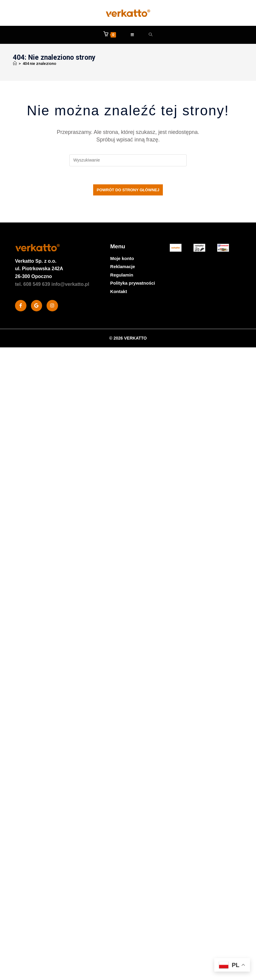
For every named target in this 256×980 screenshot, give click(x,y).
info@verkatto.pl (70, 284)
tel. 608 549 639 (33, 284)
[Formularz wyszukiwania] (151, 35)
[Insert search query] (128, 160)
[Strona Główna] (15, 64)
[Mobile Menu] (133, 35)
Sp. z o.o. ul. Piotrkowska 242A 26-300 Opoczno (39, 269)
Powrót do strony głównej (128, 190)
